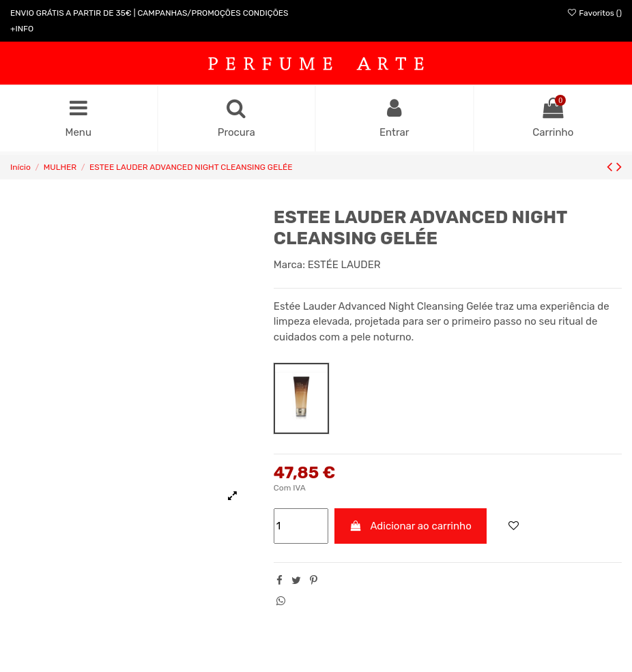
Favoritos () (594, 13)
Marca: (289, 265)
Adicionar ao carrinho (411, 526)
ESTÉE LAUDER (344, 265)
